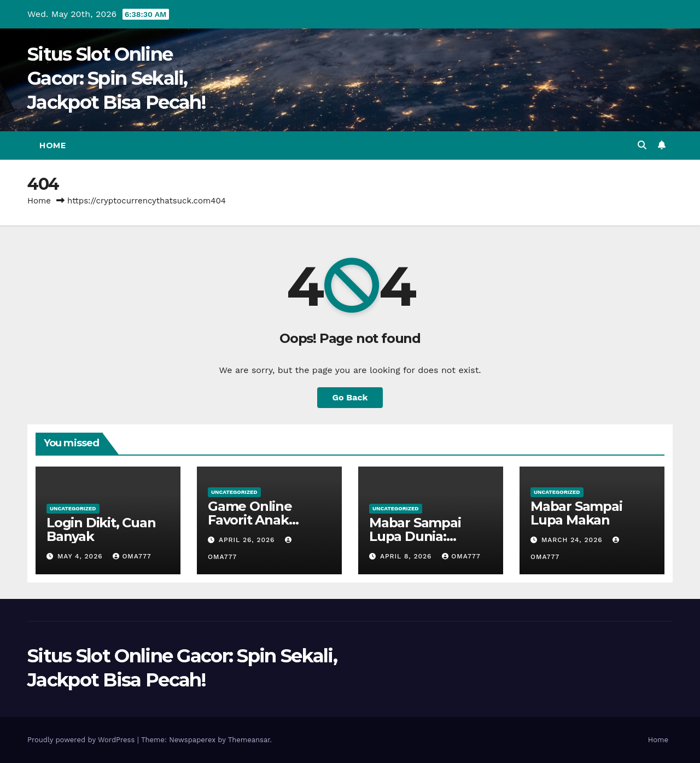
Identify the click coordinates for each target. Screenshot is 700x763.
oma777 (132, 556)
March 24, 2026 (573, 540)
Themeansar (249, 740)
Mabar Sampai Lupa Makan (576, 513)
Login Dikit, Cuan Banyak (101, 529)
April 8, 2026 (407, 556)
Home (52, 145)
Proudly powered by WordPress (82, 740)
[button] (642, 145)
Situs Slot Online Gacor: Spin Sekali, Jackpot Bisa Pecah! (117, 78)
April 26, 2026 (248, 540)
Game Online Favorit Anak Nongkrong (250, 520)
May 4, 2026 (81, 556)
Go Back (350, 397)
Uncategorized (73, 508)
